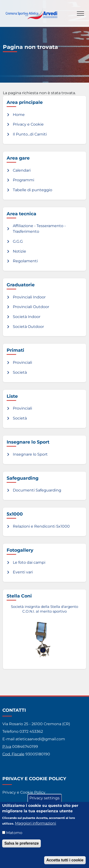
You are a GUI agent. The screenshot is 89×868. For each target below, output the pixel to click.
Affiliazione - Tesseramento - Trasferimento (39, 229)
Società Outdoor (28, 327)
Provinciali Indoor (29, 297)
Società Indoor (27, 317)
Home (19, 115)
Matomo (14, 833)
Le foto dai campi (29, 562)
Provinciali (22, 362)
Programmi (23, 180)
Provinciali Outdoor (31, 307)
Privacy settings (44, 799)
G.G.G (18, 241)
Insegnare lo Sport (30, 454)
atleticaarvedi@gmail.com (40, 739)
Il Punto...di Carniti (30, 134)
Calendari (22, 170)
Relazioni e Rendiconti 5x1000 (41, 526)
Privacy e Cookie (28, 124)
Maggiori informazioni (35, 824)
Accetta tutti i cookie (65, 861)
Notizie (19, 251)
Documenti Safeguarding (37, 490)
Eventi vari (23, 572)
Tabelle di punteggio (33, 190)
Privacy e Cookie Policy (24, 792)
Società (20, 372)
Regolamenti (25, 261)
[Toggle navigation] (80, 13)
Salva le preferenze (21, 844)
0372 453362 (31, 731)
